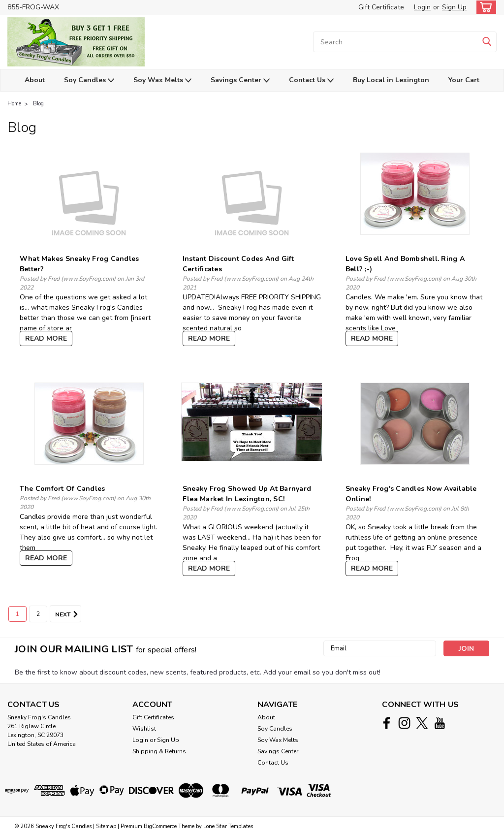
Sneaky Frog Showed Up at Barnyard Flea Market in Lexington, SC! (247, 494)
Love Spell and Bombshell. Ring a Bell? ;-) (405, 264)
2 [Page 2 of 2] (38, 614)
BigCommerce (160, 826)
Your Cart (464, 80)
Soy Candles (89, 80)
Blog (38, 104)
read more (46, 338)
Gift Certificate (381, 7)
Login (422, 7)
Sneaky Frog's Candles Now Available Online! (411, 494)
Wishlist (144, 729)
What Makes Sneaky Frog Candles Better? (79, 264)
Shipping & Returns (159, 751)
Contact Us (311, 80)
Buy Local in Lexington (391, 80)
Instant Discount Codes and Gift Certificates (238, 264)
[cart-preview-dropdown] (484, 7)
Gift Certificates (153, 717)
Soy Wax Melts (162, 80)
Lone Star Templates (228, 826)
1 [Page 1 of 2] (17, 614)
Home (14, 104)
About (35, 80)
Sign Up (454, 7)
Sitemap (106, 826)
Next (68, 614)
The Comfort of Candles (63, 489)
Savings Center (240, 80)
